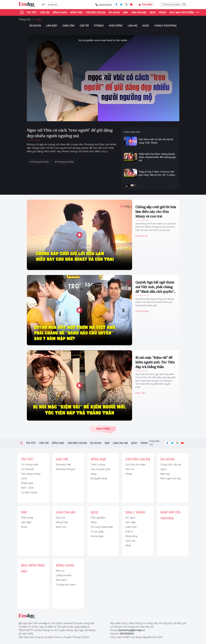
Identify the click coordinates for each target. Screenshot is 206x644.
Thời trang (27, 518)
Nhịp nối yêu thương (171, 515)
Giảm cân (68, 26)
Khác (146, 26)
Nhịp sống (116, 26)
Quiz (152, 12)
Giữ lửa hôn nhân (135, 465)
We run (60, 571)
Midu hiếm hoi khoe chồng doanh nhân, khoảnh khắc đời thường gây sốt (157, 157)
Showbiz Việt (63, 465)
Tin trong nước (30, 465)
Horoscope (97, 536)
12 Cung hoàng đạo (102, 527)
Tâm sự (130, 469)
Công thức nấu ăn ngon (171, 467)
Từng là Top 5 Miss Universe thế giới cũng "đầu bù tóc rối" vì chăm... (158, 173)
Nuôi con (61, 527)
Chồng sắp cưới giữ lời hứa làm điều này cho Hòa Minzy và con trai (156, 212)
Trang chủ (24, 19)
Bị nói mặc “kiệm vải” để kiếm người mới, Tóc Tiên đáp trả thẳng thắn (155, 362)
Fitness (99, 26)
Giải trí (45, 12)
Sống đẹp (76, 12)
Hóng (129, 474)
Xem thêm (103, 429)
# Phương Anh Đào (39, 162)
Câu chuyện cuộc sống (101, 472)
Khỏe (24, 527)
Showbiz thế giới (66, 469)
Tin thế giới (28, 469)
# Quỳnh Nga (142, 311)
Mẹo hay (165, 474)
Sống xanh (60, 12)
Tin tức (32, 12)
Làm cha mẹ (139, 12)
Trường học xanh (66, 585)
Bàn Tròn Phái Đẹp (33, 568)
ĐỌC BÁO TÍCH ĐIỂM (182, 12)
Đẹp (126, 12)
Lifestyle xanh (64, 575)
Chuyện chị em (96, 12)
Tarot (94, 522)
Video (162, 12)
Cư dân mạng (29, 492)
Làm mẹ (132, 26)
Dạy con (61, 518)
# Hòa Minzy (142, 236)
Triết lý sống (98, 465)
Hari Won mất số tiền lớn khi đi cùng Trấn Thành (156, 141)
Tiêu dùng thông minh (31, 476)
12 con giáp (97, 532)
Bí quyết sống (99, 478)
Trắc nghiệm (98, 518)
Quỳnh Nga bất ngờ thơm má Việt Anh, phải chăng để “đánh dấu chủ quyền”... (156, 287)
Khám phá (27, 483)
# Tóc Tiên (140, 393)
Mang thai (62, 522)
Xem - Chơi (27, 488)
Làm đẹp (52, 26)
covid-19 (52, 5)
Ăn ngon (114, 12)
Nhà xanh (61, 580)
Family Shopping (166, 26)
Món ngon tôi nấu (171, 478)
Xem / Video (135, 512)
